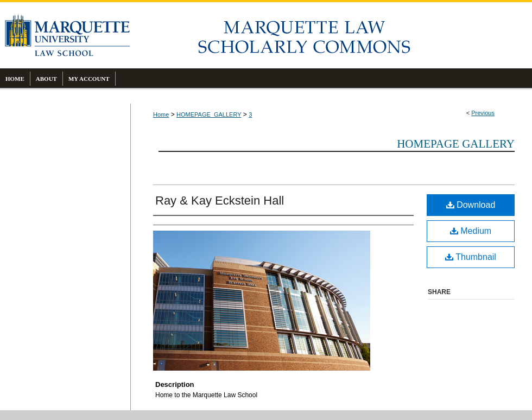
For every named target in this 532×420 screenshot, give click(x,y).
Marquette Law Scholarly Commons (331, 35)
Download (471, 205)
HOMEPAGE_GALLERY (209, 114)
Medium (471, 231)
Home (161, 114)
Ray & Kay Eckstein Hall (220, 201)
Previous (483, 113)
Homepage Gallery (456, 144)
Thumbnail (471, 257)
